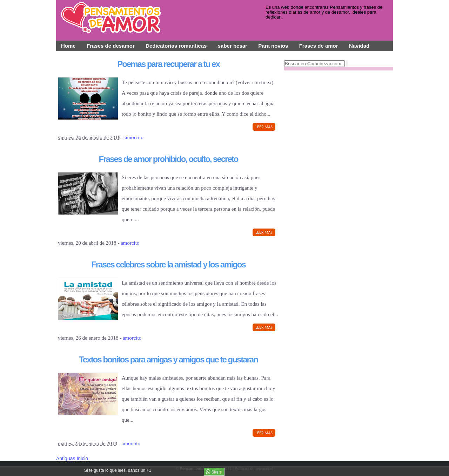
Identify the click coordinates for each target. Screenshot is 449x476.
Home (68, 46)
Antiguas (66, 458)
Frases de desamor (111, 46)
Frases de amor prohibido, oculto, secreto (169, 159)
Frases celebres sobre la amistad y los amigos (168, 264)
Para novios (273, 46)
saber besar (233, 46)
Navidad (359, 46)
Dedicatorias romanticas (176, 46)
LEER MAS (264, 127)
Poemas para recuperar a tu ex (168, 64)
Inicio (82, 458)
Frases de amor (319, 46)
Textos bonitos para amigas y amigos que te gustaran (168, 359)
